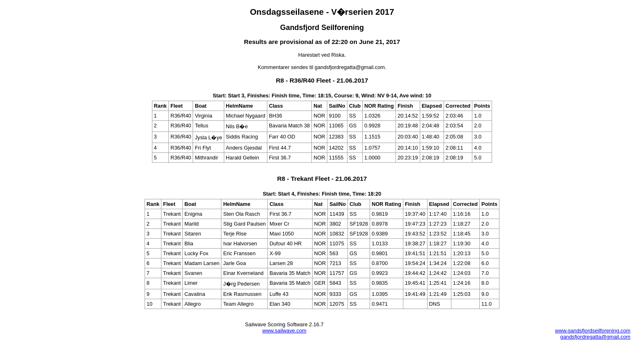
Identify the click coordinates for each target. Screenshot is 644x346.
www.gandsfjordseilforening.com (593, 331)
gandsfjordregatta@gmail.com (595, 337)
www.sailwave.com (284, 331)
